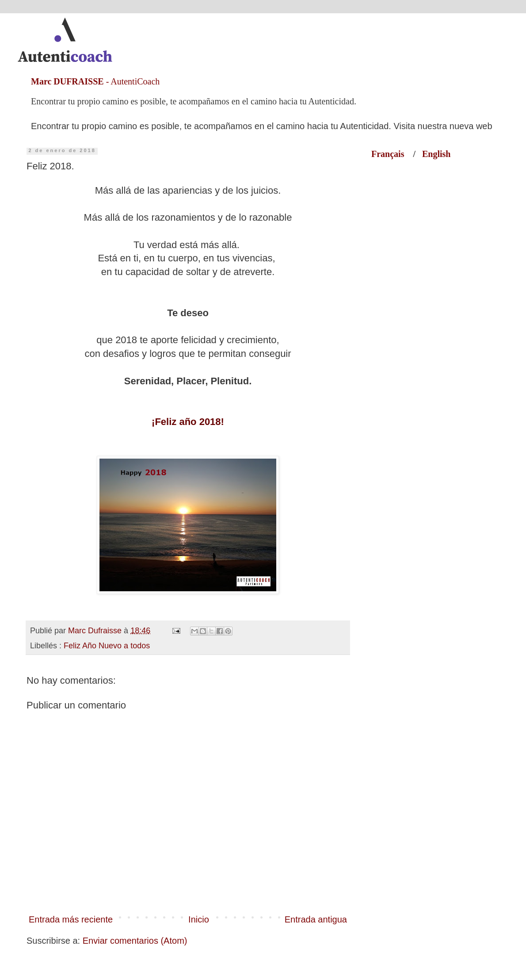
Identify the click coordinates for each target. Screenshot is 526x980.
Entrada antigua (316, 919)
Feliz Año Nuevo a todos (107, 646)
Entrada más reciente (71, 919)
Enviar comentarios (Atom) (135, 941)
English (436, 154)
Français (392, 154)
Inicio (199, 919)
